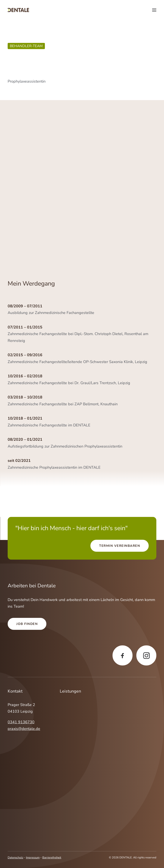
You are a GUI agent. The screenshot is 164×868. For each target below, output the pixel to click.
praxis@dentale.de (24, 729)
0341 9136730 (21, 722)
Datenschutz (15, 858)
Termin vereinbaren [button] (120, 546)
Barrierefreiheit (52, 858)
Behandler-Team (26, 46)
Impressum (33, 858)
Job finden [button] (27, 624)
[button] (154, 10)
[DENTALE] (18, 10)
